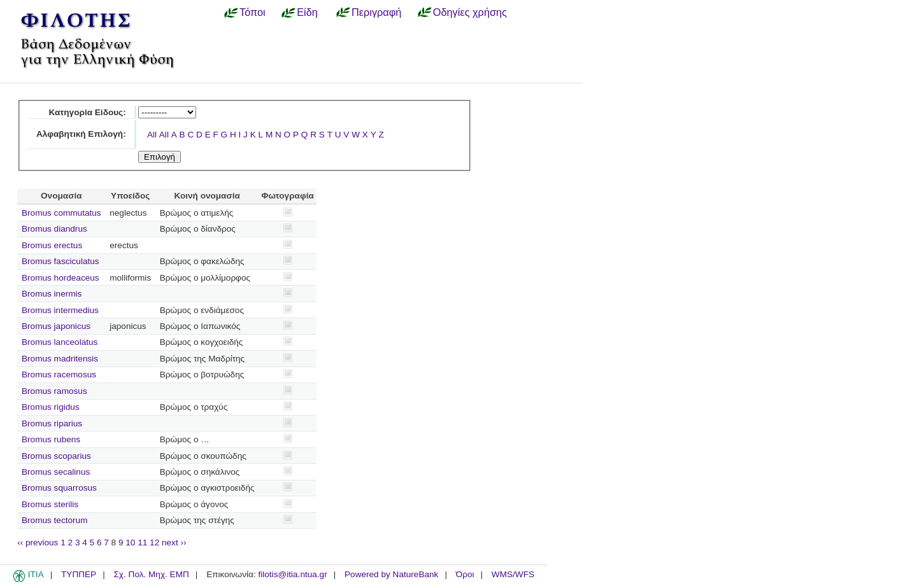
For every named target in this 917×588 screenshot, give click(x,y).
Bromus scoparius (56, 456)
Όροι (465, 574)
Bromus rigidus (51, 407)
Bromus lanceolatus (60, 342)
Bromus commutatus (61, 213)
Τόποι (252, 12)
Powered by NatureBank (391, 574)
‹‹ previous (38, 542)
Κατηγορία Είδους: (87, 112)
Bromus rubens (51, 439)
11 (142, 542)
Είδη (307, 12)
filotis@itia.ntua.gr (292, 574)
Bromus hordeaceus (60, 278)
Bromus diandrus (54, 229)
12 (154, 542)
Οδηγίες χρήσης (470, 12)
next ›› (174, 542)
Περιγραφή (376, 12)
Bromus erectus (52, 245)
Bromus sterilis (50, 504)
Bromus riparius (52, 423)
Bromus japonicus (56, 326)
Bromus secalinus (56, 472)
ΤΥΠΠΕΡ (79, 574)
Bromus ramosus (54, 391)
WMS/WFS (513, 574)
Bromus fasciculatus (60, 261)
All (152, 135)
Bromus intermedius (60, 310)
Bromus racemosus (59, 374)
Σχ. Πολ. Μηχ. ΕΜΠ (151, 574)
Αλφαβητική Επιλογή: (81, 134)
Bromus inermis (52, 294)
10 (130, 542)
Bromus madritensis (60, 359)
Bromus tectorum (55, 520)
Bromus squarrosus (59, 488)
